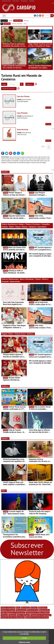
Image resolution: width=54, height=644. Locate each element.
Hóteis (11, 334)
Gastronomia (15, 281)
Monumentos (21, 610)
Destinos (30, 334)
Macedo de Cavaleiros (9, 89)
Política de (24, 642)
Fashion (5, 438)
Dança (18, 227)
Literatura (33, 227)
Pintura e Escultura (33, 224)
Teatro (12, 227)
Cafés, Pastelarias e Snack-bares (13, 613)
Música (25, 227)
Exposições (42, 227)
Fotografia (46, 224)
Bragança (30, 84)
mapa (25, 24)
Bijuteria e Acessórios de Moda (37, 618)
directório (7, 24)
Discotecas (25, 608)
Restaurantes (14, 279)
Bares (18, 608)
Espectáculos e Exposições (41, 615)
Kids (4, 491)
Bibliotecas (43, 608)
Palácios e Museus (8, 610)
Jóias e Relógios (23, 615)
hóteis (11, 21)
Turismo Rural (20, 334)
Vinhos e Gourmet (8, 608)
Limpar (4, 84)
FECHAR (24, 638)
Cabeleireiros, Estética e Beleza (38, 613)
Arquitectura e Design (16, 224)
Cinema (5, 227)
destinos (26, 21)
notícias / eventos (17, 24)
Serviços (4, 615)
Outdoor (5, 386)
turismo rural (18, 21)
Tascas (38, 279)
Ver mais (48, 108)
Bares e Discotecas (27, 279)
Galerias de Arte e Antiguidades (13, 618)
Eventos (5, 172)
